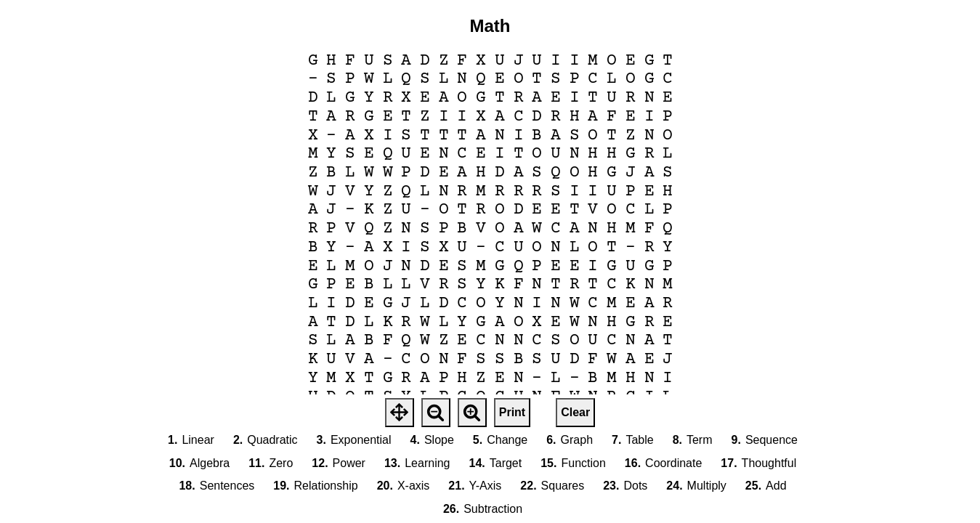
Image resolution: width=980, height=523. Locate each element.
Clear (575, 412)
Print (512, 412)
